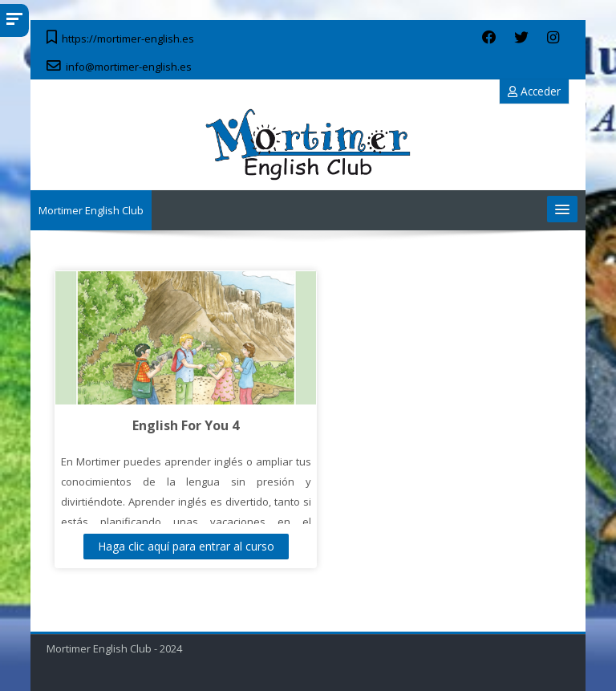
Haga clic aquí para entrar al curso (186, 546)
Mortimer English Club (91, 210)
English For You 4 (186, 425)
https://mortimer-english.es (128, 39)
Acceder (534, 91)
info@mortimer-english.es (129, 67)
